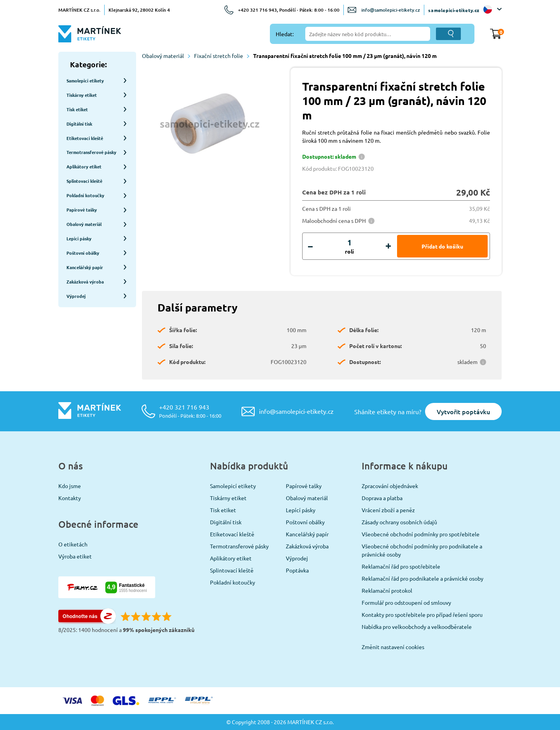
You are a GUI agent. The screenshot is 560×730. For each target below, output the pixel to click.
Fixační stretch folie (222, 56)
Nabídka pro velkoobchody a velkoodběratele (417, 627)
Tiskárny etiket (228, 498)
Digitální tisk (226, 522)
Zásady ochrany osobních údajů (399, 522)
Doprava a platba (382, 498)
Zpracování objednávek (390, 486)
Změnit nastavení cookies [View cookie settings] (393, 647)
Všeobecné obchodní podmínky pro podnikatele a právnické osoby (422, 550)
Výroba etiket (75, 556)
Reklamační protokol (387, 590)
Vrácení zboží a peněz (388, 510)
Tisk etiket (223, 510)
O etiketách (73, 544)
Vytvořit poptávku (463, 411)
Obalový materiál (166, 56)
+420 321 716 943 (190, 411)
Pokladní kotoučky (233, 582)
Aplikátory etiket (231, 558)
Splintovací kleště (232, 570)
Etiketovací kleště (232, 534)
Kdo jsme (70, 486)
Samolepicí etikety (233, 486)
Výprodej (297, 558)
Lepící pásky (301, 510)
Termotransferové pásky (239, 546)
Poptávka (297, 570)
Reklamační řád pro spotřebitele (401, 566)
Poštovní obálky (305, 522)
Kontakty (70, 498)
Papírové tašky (304, 486)
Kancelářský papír (307, 534)
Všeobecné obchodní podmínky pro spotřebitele (421, 534)
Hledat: (285, 34)
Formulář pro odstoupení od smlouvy (406, 602)
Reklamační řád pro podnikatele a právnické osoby (423, 578)
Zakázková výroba (307, 546)
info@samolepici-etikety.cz (391, 10)
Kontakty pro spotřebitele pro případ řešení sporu (422, 614)
